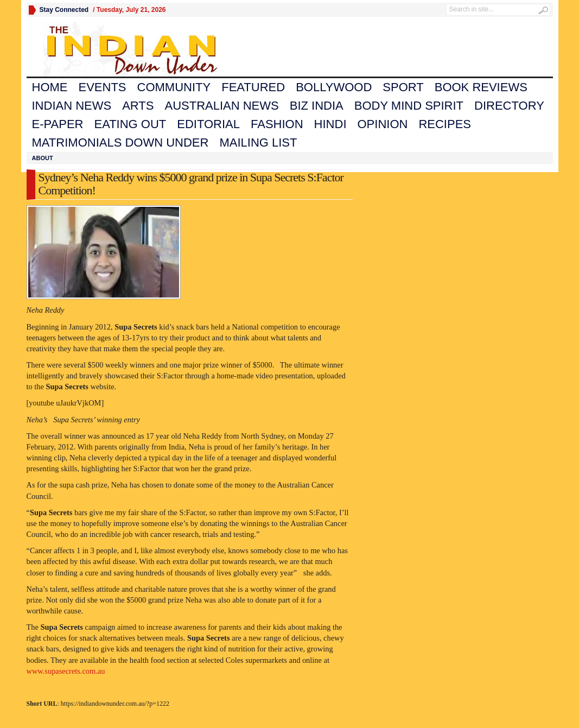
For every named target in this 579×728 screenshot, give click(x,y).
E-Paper (58, 124)
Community (174, 87)
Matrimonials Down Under (120, 143)
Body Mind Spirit (409, 106)
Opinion (383, 124)
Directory (509, 106)
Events (103, 87)
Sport (403, 87)
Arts (138, 106)
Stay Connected (64, 10)
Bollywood (334, 87)
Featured (253, 87)
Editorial (208, 124)
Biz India (317, 106)
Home (50, 87)
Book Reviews (481, 87)
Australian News (221, 106)
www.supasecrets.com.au (66, 671)
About (43, 158)
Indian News (72, 106)
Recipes (445, 124)
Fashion (277, 124)
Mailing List (258, 143)
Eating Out (130, 124)
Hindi (330, 124)
